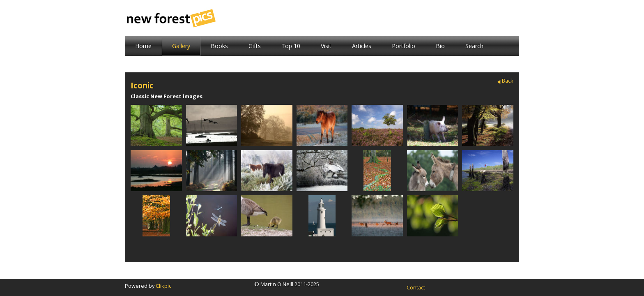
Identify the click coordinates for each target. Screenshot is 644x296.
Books (219, 46)
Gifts (255, 46)
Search (474, 46)
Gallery (181, 46)
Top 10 (291, 46)
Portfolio (404, 46)
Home (143, 46)
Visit (326, 46)
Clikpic (163, 286)
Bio (440, 46)
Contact (416, 287)
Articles (362, 46)
